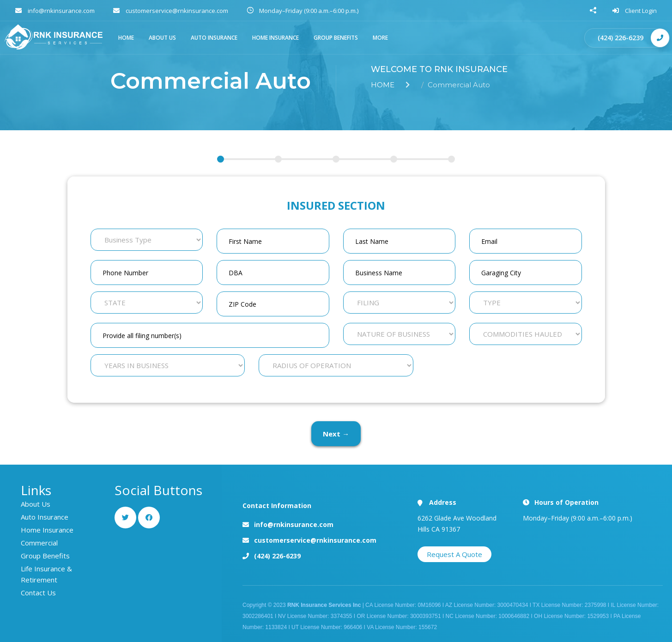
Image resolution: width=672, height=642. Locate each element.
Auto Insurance (45, 517)
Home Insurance (275, 38)
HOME (126, 38)
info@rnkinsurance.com (294, 524)
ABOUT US (162, 38)
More (380, 38)
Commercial (39, 543)
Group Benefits (336, 38)
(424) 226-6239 (621, 38)
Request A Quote (454, 554)
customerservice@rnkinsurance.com (315, 540)
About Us (36, 504)
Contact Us (38, 593)
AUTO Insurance (214, 38)
